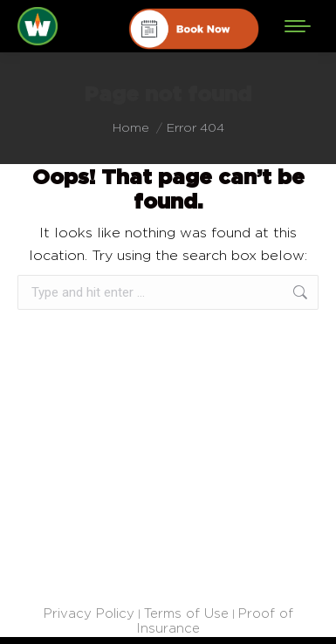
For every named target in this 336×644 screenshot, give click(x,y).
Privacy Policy (89, 613)
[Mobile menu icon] (298, 26)
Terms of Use (186, 613)
